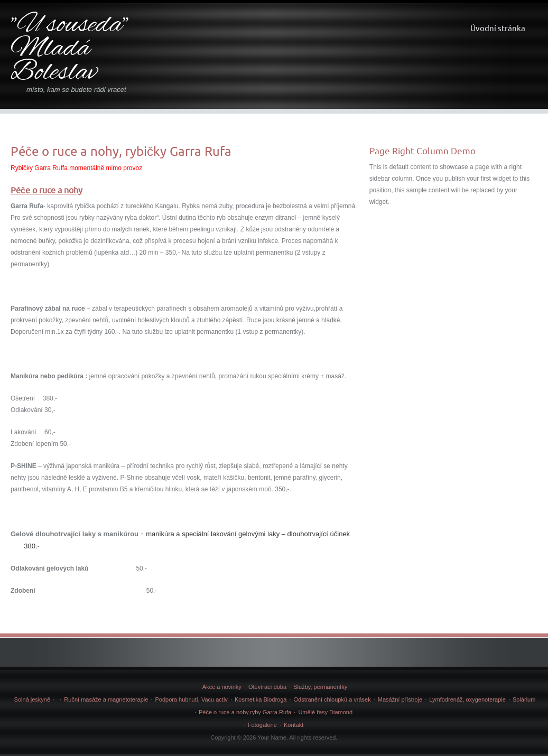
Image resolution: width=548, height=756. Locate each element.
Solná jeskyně (32, 699)
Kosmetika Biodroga (261, 699)
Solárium (524, 699)
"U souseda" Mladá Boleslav (69, 49)
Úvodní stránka (498, 28)
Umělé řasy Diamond (325, 712)
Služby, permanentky (320, 687)
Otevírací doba (267, 687)
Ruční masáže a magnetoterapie (106, 699)
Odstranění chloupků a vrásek (332, 699)
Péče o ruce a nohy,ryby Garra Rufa (245, 712)
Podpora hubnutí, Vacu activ (191, 699)
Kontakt (294, 725)
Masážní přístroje (400, 699)
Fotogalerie (262, 725)
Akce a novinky (222, 687)
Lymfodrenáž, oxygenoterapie (467, 699)
